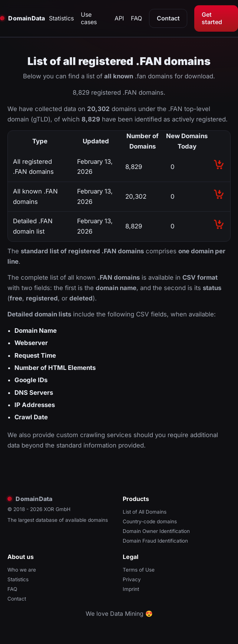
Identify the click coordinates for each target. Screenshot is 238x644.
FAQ (136, 18)
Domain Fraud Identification (155, 541)
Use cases (89, 18)
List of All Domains (145, 512)
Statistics (61, 18)
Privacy (132, 579)
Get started (212, 18)
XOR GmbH (57, 509)
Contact (168, 18)
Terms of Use (139, 570)
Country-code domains (150, 521)
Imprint (131, 589)
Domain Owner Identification (156, 531)
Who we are (22, 570)
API (119, 18)
